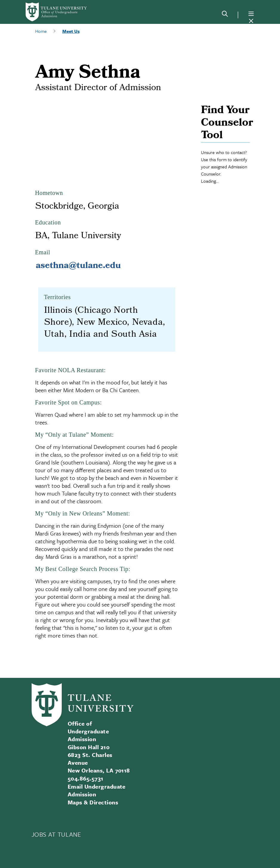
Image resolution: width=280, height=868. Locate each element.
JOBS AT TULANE (56, 834)
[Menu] (251, 14)
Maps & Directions (93, 802)
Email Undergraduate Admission (97, 790)
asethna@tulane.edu (78, 266)
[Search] (225, 15)
